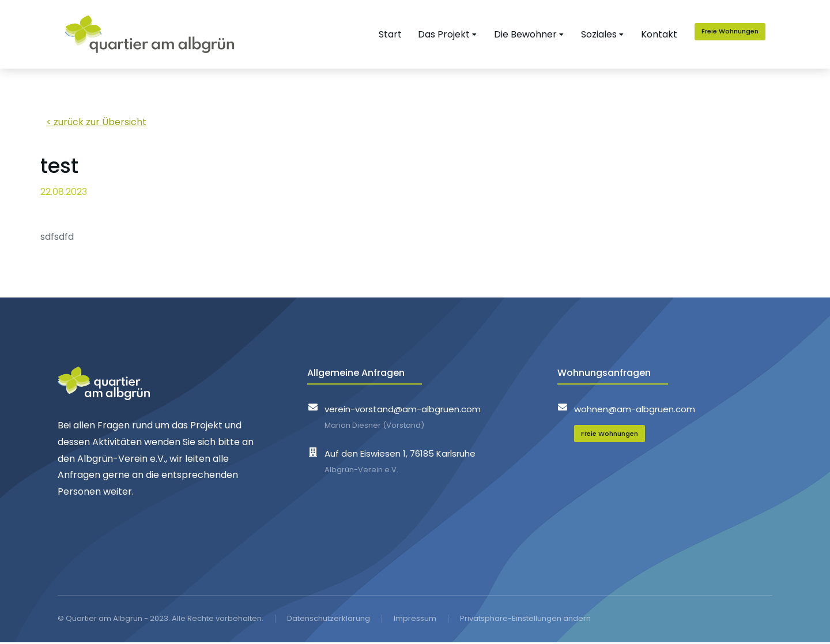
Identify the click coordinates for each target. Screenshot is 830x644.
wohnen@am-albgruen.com (635, 410)
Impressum (415, 619)
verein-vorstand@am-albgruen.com (403, 410)
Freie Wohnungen (737, 32)
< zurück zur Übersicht (96, 123)
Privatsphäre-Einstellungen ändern (525, 619)
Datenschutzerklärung (329, 619)
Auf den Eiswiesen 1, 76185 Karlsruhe (400, 455)
